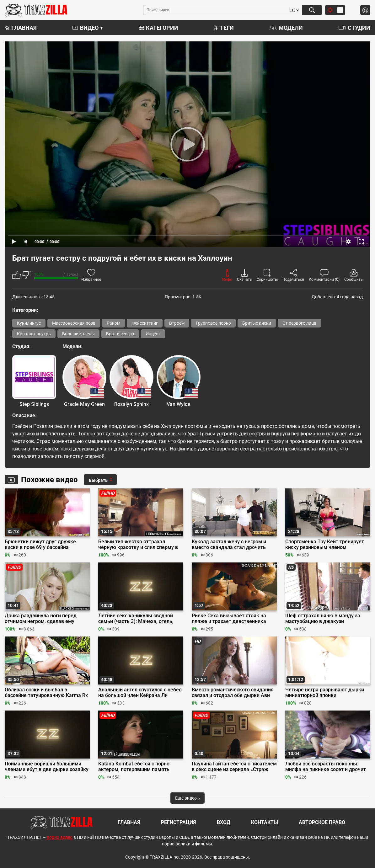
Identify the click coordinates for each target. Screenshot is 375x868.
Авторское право (322, 822)
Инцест (153, 334)
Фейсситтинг (145, 323)
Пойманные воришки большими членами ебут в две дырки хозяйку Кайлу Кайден (47, 767)
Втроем (177, 323)
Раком (113, 323)
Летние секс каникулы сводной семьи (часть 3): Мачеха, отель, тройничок (136, 619)
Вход (224, 822)
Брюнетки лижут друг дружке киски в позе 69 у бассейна (40, 545)
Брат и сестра (120, 334)
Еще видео (187, 798)
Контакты (265, 822)
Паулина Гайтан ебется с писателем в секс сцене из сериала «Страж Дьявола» (234, 767)
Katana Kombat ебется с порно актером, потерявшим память (134, 767)
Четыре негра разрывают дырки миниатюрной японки (325, 693)
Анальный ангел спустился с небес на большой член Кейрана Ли (140, 693)
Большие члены (78, 334)
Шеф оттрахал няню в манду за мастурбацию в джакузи (323, 619)
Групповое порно (213, 323)
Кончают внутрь (34, 334)
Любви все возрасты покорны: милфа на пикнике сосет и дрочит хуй (326, 767)
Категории (158, 28)
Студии (354, 28)
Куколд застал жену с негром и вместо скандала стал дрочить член (229, 545)
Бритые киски (257, 323)
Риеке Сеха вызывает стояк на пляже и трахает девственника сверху (229, 619)
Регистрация (179, 822)
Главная (21, 28)
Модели (286, 28)
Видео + (88, 28)
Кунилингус (29, 323)
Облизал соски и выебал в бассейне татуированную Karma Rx (46, 693)
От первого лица (299, 323)
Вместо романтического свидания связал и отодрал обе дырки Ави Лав (233, 693)
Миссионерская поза (74, 323)
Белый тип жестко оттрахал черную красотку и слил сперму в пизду (138, 545)
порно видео (60, 837)
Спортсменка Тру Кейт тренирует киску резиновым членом (325, 545)
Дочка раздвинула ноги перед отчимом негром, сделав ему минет (41, 619)
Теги (224, 28)
